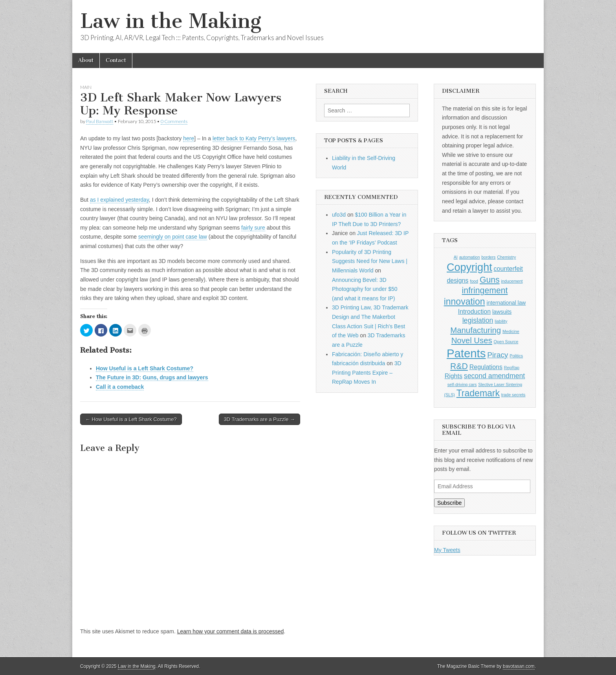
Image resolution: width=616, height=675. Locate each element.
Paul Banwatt (100, 121)
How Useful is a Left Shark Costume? (145, 368)
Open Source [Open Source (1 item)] (506, 342)
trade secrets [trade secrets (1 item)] (513, 395)
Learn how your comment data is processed (231, 631)
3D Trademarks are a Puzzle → (259, 419)
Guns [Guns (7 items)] (490, 280)
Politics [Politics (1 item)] (516, 356)
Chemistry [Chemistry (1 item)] (506, 257)
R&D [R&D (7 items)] (459, 366)
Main (86, 87)
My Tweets (447, 550)
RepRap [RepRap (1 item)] (512, 368)
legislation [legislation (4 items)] (478, 320)
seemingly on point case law (173, 237)
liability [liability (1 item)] (501, 321)
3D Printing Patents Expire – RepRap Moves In (367, 372)
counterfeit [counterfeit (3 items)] (508, 269)
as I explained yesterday (119, 200)
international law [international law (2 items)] (506, 303)
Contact (116, 60)
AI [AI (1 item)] (456, 257)
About (86, 60)
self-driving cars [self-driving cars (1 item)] (462, 384)
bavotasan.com (519, 666)
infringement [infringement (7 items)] (485, 290)
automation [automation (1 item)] (470, 257)
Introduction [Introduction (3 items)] (474, 312)
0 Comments (174, 121)
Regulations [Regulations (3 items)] (486, 367)
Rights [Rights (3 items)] (454, 376)
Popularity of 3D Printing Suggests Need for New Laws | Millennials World (370, 261)
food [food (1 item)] (474, 281)
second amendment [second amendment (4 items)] (495, 376)
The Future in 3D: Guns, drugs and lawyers (152, 377)
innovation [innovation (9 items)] (465, 302)
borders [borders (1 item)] (488, 257)
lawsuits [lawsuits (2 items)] (502, 312)
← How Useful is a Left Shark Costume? (131, 419)
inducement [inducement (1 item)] (512, 281)
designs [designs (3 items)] (457, 280)
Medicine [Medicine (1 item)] (511, 331)
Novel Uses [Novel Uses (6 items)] (472, 340)
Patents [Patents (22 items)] (466, 353)
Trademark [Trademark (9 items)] (478, 393)
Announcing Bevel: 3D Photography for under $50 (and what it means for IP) (365, 289)
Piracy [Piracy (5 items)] (498, 355)
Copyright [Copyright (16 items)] (469, 267)
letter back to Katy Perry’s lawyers (254, 138)
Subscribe (449, 503)
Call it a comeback (120, 387)
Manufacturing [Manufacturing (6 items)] (476, 330)
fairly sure (253, 228)
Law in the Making (171, 21)
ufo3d (339, 215)
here (189, 138)
